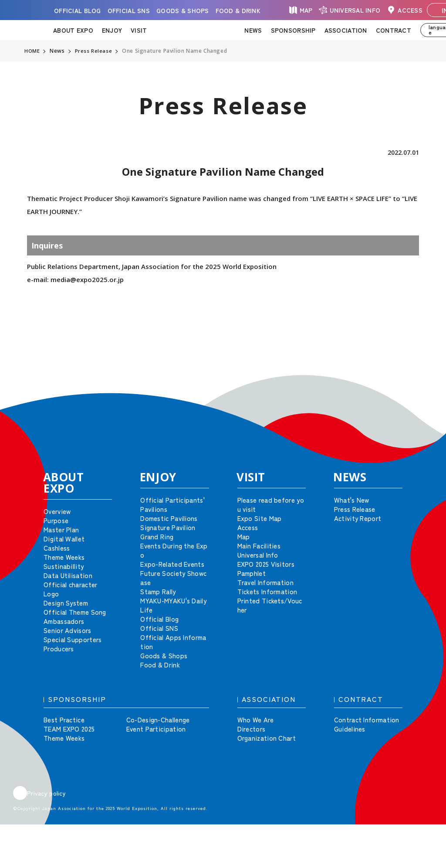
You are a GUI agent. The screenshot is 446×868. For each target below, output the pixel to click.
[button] (420, 382)
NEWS (253, 30)
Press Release (94, 51)
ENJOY (112, 30)
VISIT (139, 30)
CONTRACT (394, 30)
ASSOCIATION (346, 30)
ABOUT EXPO (73, 30)
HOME (32, 51)
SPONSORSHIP (293, 30)
